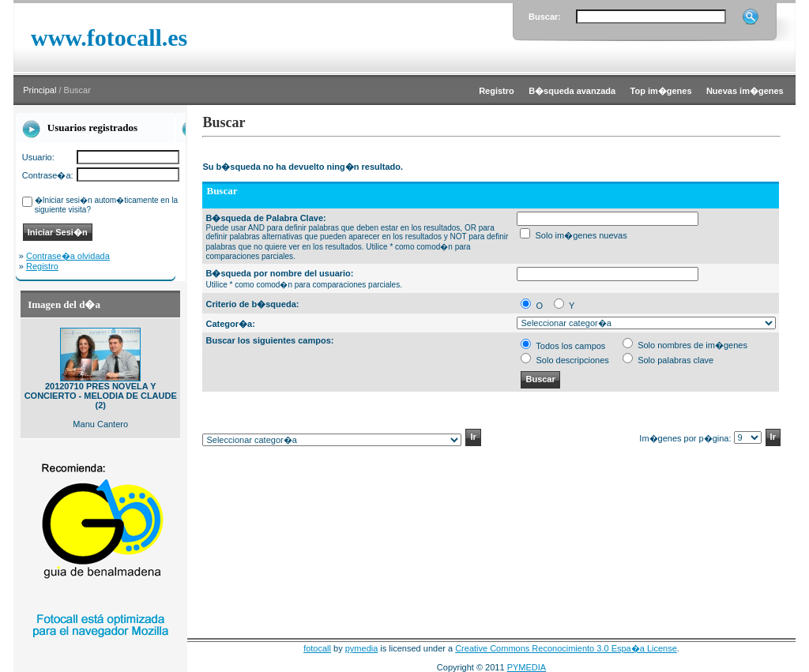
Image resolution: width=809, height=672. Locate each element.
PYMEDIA (527, 667)
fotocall (317, 648)
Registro (42, 266)
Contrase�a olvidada (68, 256)
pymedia (362, 648)
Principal (40, 90)
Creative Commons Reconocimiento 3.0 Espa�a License (566, 648)
